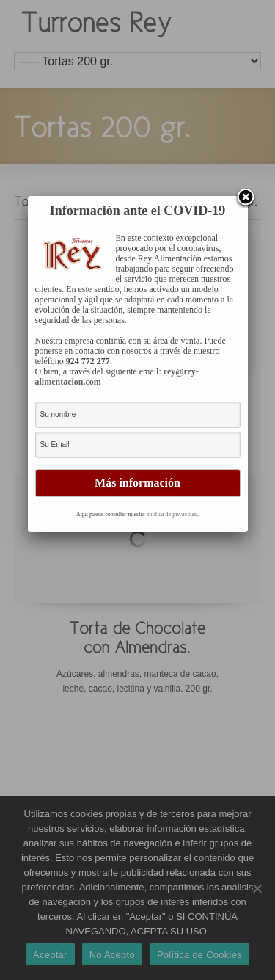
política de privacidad (172, 514)
